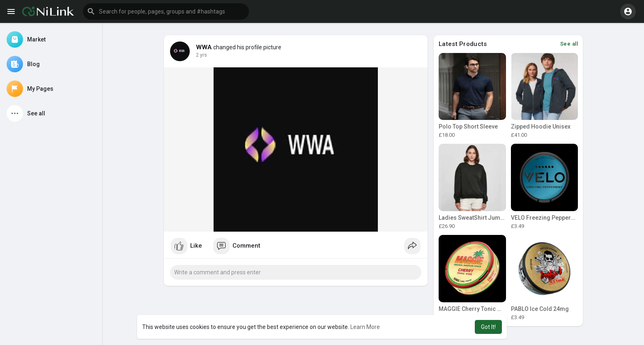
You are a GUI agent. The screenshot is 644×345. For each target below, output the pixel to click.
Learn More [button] (365, 327)
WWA (204, 47)
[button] (166, 11)
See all (569, 44)
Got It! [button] (488, 327)
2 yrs (201, 55)
